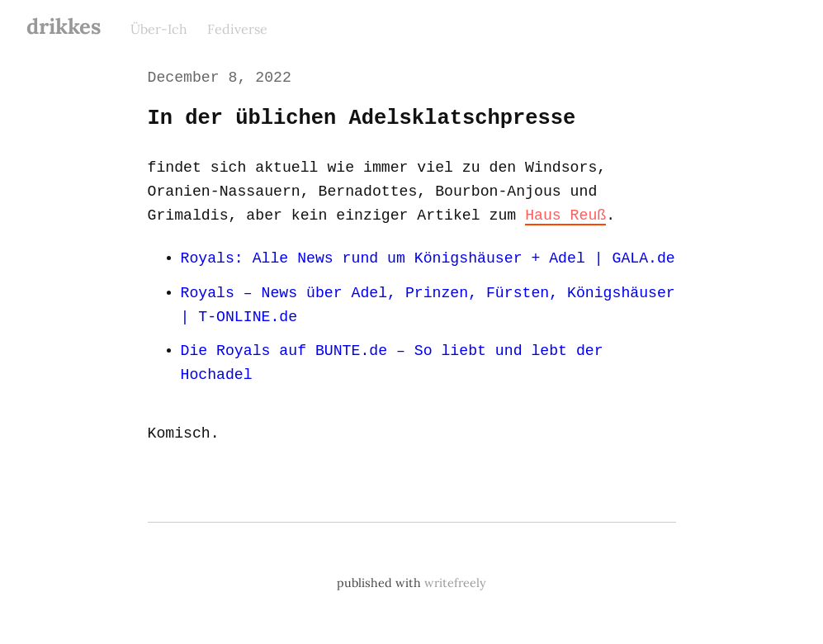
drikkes (64, 26)
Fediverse (237, 29)
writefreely (455, 584)
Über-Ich (159, 29)
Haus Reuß (560, 215)
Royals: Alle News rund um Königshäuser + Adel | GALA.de (425, 259)
